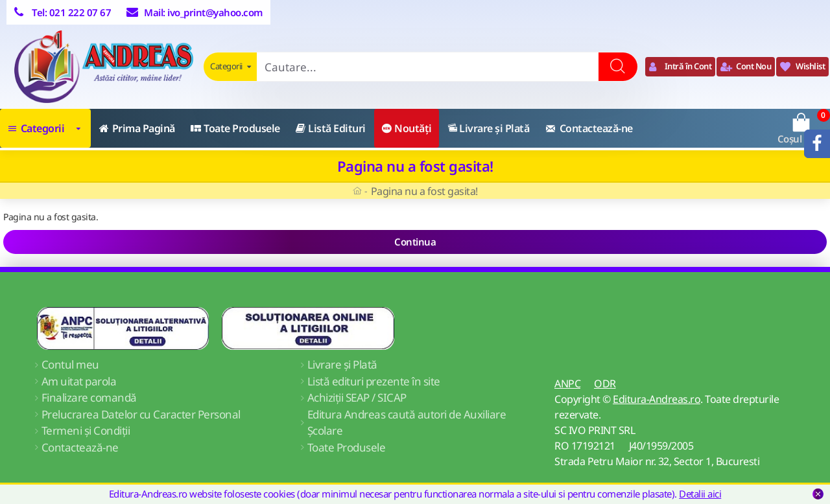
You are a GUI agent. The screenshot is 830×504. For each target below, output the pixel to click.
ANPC (567, 384)
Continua (415, 242)
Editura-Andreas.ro (657, 399)
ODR (605, 384)
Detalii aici (700, 494)
